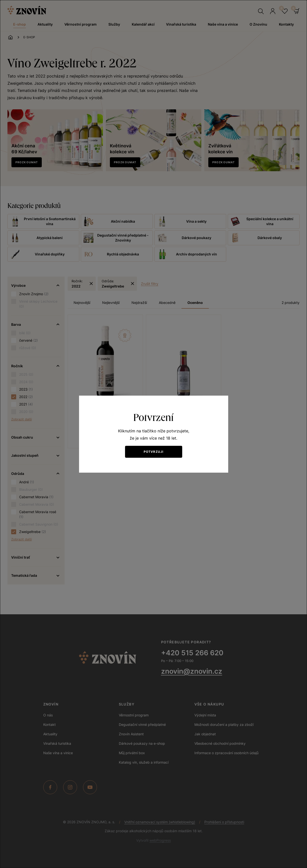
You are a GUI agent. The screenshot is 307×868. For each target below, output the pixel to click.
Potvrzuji (154, 452)
